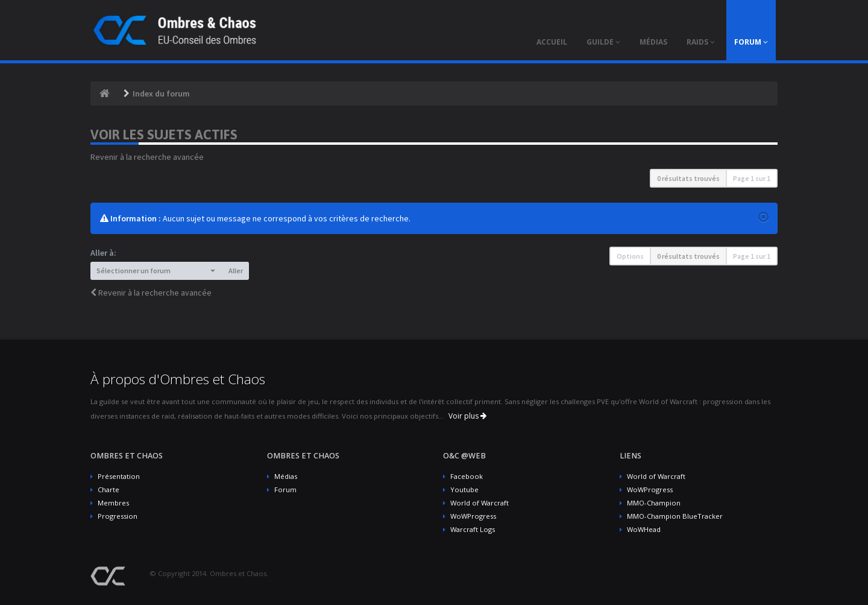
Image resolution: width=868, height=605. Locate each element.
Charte (108, 489)
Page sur (752, 178)
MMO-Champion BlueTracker (675, 516)
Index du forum (161, 93)
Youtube (464, 489)
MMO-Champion (654, 503)
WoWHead (644, 529)
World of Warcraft (480, 503)
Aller (236, 271)
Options (630, 256)
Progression (118, 516)
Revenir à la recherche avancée (147, 157)
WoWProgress (473, 516)
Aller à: (103, 253)
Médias (286, 476)
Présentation (119, 476)
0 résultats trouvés (688, 178)
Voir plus (467, 416)
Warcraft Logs (473, 529)
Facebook (467, 476)
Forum (285, 489)
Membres (113, 503)
